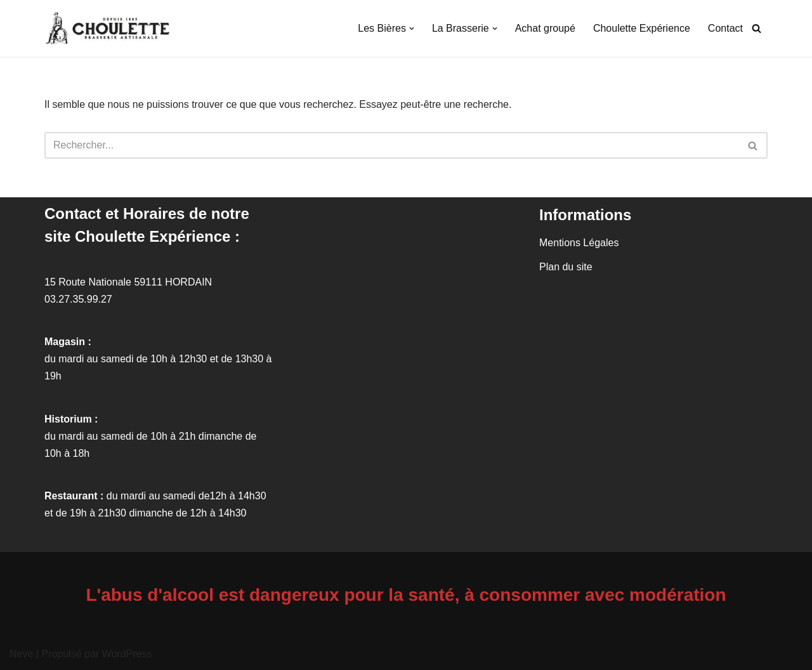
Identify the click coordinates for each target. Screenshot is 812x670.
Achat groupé (545, 28)
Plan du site (566, 267)
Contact (725, 28)
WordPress (127, 654)
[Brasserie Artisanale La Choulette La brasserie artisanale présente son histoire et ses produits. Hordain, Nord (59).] (111, 28)
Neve (21, 654)
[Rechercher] (756, 28)
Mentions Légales (579, 243)
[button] (412, 29)
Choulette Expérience (642, 28)
